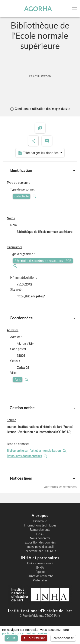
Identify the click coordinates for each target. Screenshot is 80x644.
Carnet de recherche (40, 576)
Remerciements (40, 530)
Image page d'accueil (40, 547)
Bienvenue (40, 521)
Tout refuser (34, 638)
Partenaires (40, 580)
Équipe (40, 572)
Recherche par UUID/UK (40, 551)
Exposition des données (40, 542)
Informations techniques (40, 525)
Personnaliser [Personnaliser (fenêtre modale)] (63, 638)
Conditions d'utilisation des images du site (40, 109)
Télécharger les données (39, 153)
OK (11, 638)
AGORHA (38, 9)
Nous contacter (40, 538)
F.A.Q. (40, 534)
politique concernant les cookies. (25, 633)
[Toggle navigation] (75, 9)
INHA (40, 568)
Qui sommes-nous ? (40, 563)
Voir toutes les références (60, 487)
